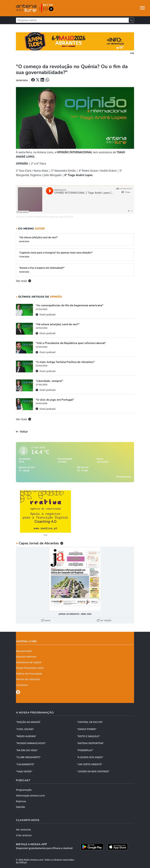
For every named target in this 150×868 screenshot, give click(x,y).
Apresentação (24, 651)
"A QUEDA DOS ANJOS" (90, 757)
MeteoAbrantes (124, 477)
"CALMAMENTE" (25, 764)
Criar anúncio (24, 835)
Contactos (22, 685)
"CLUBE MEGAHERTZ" (28, 757)
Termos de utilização (28, 679)
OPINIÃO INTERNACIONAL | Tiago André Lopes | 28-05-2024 (50, 217)
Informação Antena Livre (30, 796)
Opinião (21, 807)
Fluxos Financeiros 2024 (30, 668)
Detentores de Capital (29, 662)
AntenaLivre (20, 217)
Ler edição (104, 620)
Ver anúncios (24, 830)
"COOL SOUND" (25, 729)
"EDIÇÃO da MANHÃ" (28, 722)
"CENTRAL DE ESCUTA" (90, 722)
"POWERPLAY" (85, 750)
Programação (24, 790)
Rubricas (21, 801)
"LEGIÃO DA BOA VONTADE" (93, 771)
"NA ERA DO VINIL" (27, 750)
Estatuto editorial (26, 657)
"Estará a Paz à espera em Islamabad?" (75, 270)
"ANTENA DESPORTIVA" (90, 743)
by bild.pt (21, 862)
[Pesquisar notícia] (72, 20)
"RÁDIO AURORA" (26, 736)
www (46, 620)
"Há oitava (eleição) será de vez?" (75, 239)
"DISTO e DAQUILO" (89, 736)
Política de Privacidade (29, 674)
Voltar (22, 432)
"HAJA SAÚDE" (24, 771)
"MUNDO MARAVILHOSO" (31, 743)
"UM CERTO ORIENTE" (90, 764)
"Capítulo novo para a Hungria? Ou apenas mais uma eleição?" (75, 254)
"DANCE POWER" (87, 729)
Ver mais (24, 281)
